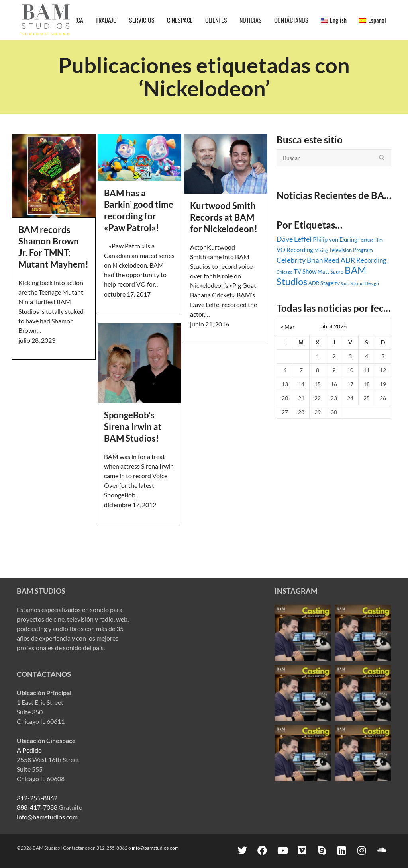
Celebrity (291, 260)
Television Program (351, 250)
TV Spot (342, 283)
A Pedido (29, 750)
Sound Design (365, 283)
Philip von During (335, 239)
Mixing (321, 250)
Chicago (284, 272)
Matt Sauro (331, 272)
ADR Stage (321, 283)
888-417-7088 (37, 807)
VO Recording (295, 250)
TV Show (305, 271)
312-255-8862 (37, 798)
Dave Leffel (294, 239)
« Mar (288, 327)
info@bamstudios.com (47, 817)
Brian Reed (323, 260)
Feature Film (371, 240)
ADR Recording (364, 260)
